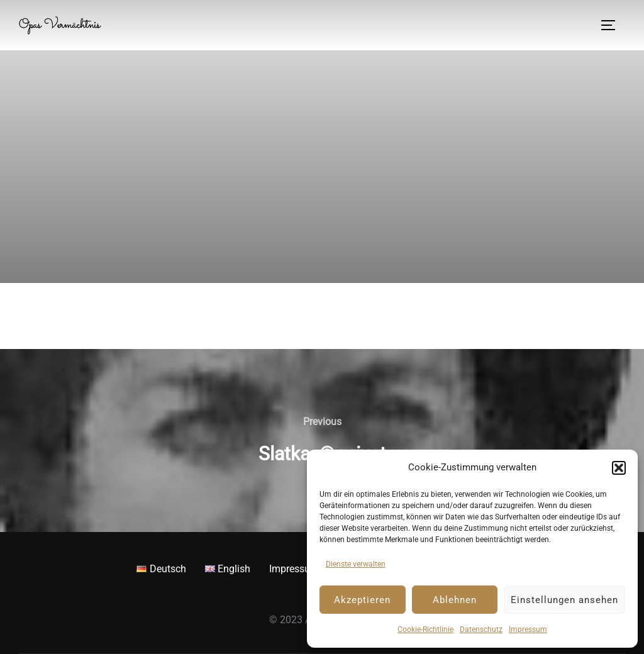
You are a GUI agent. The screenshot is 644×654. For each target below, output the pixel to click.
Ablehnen (455, 600)
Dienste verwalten (356, 564)
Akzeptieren (362, 600)
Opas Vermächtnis (63, 25)
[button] (619, 468)
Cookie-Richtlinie (425, 629)
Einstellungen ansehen (564, 600)
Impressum (528, 629)
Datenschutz (481, 629)
